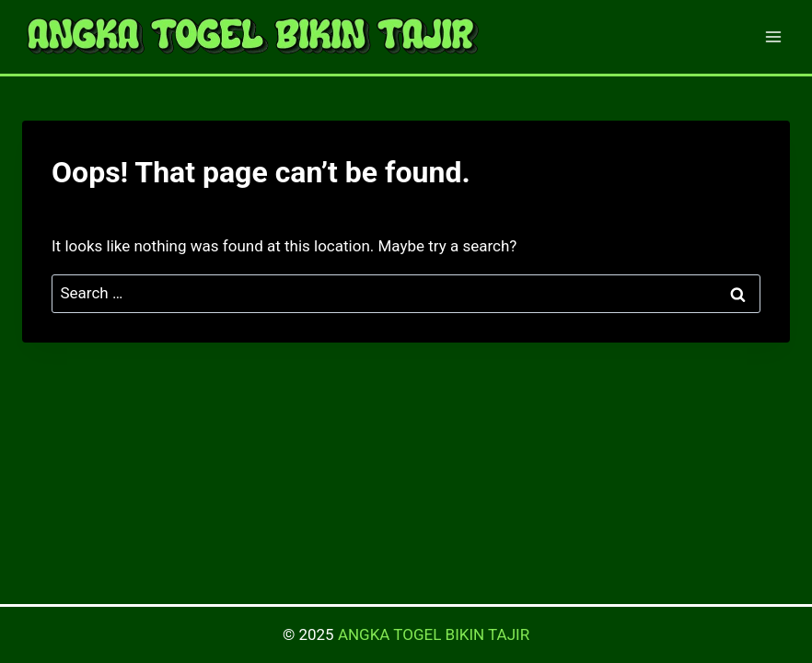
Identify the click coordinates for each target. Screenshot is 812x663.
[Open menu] (773, 36)
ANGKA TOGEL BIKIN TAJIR (434, 634)
